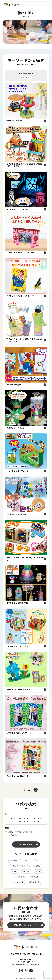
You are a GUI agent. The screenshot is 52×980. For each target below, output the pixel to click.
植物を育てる (34, 882)
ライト (28, 861)
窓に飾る (27, 871)
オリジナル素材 (34, 866)
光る (38, 871)
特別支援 (35, 877)
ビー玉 (15, 871)
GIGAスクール (18, 882)
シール (39, 861)
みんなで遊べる (20, 877)
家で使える (26, 78)
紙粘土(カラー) (17, 866)
